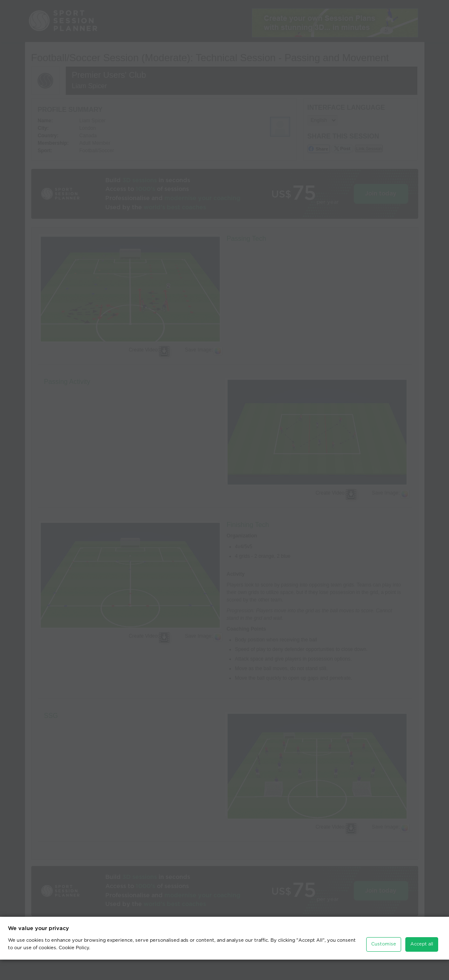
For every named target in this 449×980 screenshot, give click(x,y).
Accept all (422, 964)
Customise (384, 964)
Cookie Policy (74, 968)
